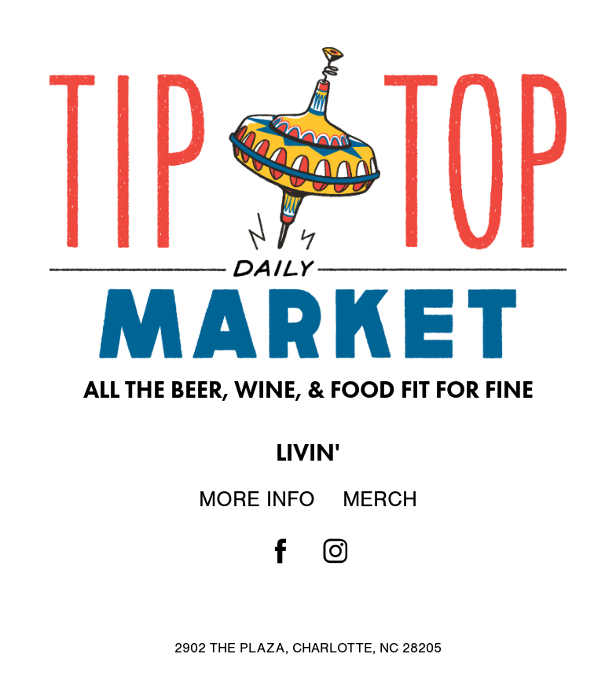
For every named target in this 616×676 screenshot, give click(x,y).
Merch (380, 499)
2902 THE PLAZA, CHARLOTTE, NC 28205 (308, 648)
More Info (257, 499)
